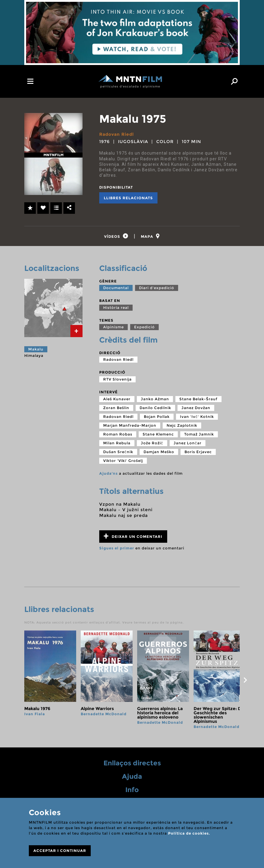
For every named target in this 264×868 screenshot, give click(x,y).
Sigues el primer (117, 549)
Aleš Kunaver (117, 400)
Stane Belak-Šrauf (198, 400)
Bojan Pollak (157, 417)
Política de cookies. (189, 833)
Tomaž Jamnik (199, 435)
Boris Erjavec (198, 453)
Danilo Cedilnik (155, 409)
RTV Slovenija (117, 380)
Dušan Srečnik (118, 453)
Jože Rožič (152, 444)
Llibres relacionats (128, 198)
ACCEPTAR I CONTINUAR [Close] (60, 851)
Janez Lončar (188, 444)
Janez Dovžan (196, 409)
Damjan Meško (159, 453)
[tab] (116, 237)
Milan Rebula (117, 444)
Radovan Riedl (117, 134)
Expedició (144, 328)
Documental (116, 289)
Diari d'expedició (157, 289)
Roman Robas (118, 435)
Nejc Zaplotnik (182, 426)
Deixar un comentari (133, 537)
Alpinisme (113, 328)
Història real (116, 308)
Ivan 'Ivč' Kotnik (197, 417)
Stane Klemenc (158, 435)
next (245, 681)
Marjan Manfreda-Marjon (130, 426)
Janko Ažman (155, 400)
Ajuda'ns (108, 474)
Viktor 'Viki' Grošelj (123, 461)
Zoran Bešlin (116, 409)
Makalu (36, 350)
